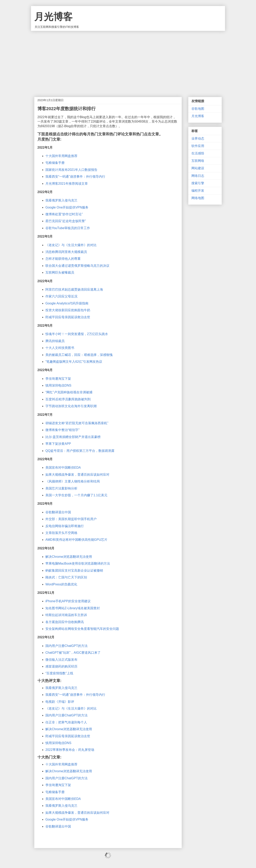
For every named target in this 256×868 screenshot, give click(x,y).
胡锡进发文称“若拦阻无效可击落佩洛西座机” (77, 423)
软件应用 (198, 146)
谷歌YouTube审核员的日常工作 (68, 228)
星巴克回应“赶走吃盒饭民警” (66, 221)
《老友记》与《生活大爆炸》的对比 (71, 245)
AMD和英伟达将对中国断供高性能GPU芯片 (76, 540)
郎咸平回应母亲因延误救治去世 (68, 317)
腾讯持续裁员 (55, 341)
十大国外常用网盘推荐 (61, 156)
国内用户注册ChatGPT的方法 (66, 646)
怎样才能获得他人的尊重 (63, 259)
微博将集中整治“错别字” (62, 430)
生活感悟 (198, 153)
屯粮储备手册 (55, 163)
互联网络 (198, 161)
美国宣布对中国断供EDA (63, 468)
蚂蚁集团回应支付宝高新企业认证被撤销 (74, 570)
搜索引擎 (198, 183)
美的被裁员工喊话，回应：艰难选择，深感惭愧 (79, 355)
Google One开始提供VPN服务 (67, 207)
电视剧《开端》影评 (60, 702)
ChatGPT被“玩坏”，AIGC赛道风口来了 (73, 653)
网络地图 (198, 198)
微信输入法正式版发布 (61, 660)
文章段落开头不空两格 (61, 533)
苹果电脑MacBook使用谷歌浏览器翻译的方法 (78, 563)
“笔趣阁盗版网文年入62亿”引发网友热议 (74, 362)
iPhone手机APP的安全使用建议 (68, 601)
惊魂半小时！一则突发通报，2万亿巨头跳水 (77, 334)
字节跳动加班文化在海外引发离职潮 (71, 406)
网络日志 (198, 176)
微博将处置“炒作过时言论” (64, 214)
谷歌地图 (198, 109)
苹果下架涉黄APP (58, 444)
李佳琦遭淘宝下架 (58, 379)
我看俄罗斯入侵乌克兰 (61, 200)
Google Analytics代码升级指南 (67, 303)
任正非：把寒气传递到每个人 (66, 722)
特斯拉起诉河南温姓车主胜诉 (66, 615)
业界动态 (198, 138)
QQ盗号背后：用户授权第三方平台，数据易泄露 (80, 451)
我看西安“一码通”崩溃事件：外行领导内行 (75, 177)
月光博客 (53, 17)
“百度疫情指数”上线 (59, 673)
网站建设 (198, 168)
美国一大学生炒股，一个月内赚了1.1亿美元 (76, 495)
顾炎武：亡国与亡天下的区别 (66, 577)
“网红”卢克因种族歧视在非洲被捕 (69, 392)
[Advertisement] (128, 61)
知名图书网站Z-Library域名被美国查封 (73, 608)
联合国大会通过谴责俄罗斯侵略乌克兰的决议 (77, 266)
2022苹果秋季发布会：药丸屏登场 (70, 750)
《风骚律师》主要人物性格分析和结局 (73, 481)
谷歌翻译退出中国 (58, 512)
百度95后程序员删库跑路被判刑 (68, 399)
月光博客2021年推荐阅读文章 (67, 184)
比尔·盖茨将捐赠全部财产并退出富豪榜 (73, 437)
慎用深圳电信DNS (58, 385)
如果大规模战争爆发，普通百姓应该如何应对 (77, 475)
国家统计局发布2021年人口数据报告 (71, 170)
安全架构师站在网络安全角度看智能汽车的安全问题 (82, 629)
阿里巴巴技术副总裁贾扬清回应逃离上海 (74, 290)
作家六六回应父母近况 (61, 296)
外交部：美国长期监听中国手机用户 (71, 519)
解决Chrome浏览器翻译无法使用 (69, 557)
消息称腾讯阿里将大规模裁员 (66, 252)
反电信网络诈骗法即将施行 (65, 526)
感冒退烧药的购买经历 (61, 666)
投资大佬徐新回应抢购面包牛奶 (68, 310)
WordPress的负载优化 (61, 584)
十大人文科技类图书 (60, 348)
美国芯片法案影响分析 (61, 488)
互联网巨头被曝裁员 (60, 272)
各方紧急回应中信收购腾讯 (65, 622)
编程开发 (198, 191)
